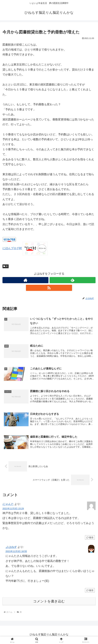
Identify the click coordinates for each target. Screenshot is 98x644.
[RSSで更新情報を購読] (49, 288)
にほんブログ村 (12, 248)
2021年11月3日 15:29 (13, 509)
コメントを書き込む (49, 602)
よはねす (11, 547)
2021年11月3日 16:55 (16, 552)
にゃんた (8, 505)
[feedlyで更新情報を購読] (73, 280)
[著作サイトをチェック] (25, 280)
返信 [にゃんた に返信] (90, 538)
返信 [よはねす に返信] (90, 591)
